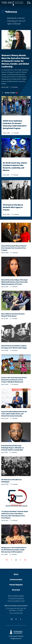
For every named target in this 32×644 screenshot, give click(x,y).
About (16, 574)
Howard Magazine (16, 585)
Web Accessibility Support (16, 596)
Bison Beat (16, 590)
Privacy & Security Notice (16, 598)
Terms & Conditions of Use (16, 601)
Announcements (16, 579)
